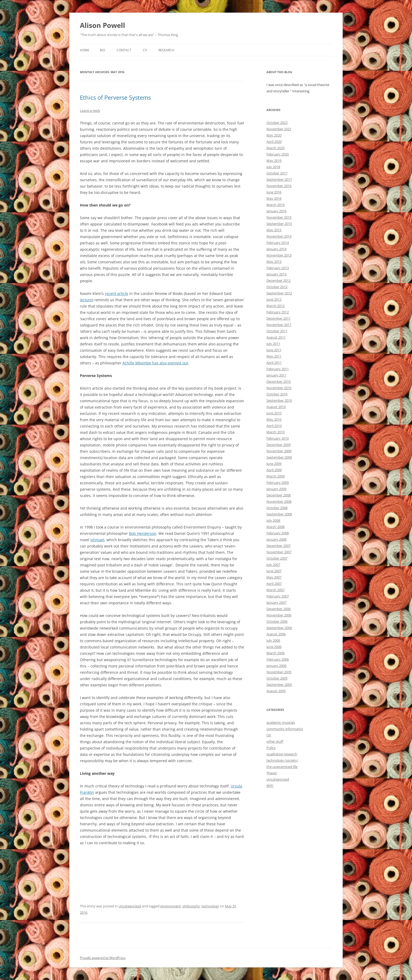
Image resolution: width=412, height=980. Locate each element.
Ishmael (97, 540)
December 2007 (279, 546)
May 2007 (274, 577)
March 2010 (275, 432)
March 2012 (275, 306)
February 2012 (278, 312)
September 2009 (279, 457)
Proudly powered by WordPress (103, 958)
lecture (86, 300)
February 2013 (278, 268)
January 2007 (276, 602)
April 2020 (274, 142)
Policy (271, 748)
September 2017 (279, 179)
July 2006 (273, 640)
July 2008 (273, 520)
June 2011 (274, 350)
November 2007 (279, 552)
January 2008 (276, 539)
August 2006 (276, 634)
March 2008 (275, 527)
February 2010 (278, 438)
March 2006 (275, 653)
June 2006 (274, 647)
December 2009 (279, 445)
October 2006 (277, 621)
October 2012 (277, 287)
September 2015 (279, 224)
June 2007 (274, 571)
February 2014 (278, 243)
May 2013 (274, 262)
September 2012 (279, 293)
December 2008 (279, 495)
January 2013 (276, 274)
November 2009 (279, 451)
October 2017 (277, 173)
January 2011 (276, 375)
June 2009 (274, 464)
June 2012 (274, 299)
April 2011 (274, 363)
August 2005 (276, 691)
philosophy (191, 906)
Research (166, 50)
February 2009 (278, 483)
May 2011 (274, 356)
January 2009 (276, 489)
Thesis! (272, 773)
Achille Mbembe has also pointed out (155, 363)
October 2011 (277, 331)
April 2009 (274, 470)
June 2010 (274, 413)
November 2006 (279, 615)
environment (171, 906)
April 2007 (274, 584)
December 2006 (279, 609)
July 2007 (273, 565)
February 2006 (278, 659)
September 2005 (279, 685)
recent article (117, 293)
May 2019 (274, 160)
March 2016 (275, 205)
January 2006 (276, 666)
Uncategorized (130, 906)
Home (85, 50)
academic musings (281, 722)
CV (145, 50)
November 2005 (279, 672)
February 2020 (278, 154)
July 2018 (273, 167)
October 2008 (277, 508)
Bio (102, 50)
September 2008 (279, 514)
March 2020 (275, 148)
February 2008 (278, 533)
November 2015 (279, 217)
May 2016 (274, 198)
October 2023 (277, 123)
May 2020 (274, 135)
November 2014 (279, 236)
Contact (124, 50)
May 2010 (274, 419)
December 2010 (279, 381)
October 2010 (277, 394)
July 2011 (273, 344)
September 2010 (279, 400)
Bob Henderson (143, 533)
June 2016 (274, 192)
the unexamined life (282, 767)
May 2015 (274, 230)
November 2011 (279, 325)
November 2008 (279, 501)
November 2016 (279, 186)
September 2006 (279, 628)
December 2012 (279, 280)
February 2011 (278, 369)
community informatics (285, 729)
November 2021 (279, 129)
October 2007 (277, 558)
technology (210, 906)
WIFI (270, 786)
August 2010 (276, 407)
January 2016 (276, 211)
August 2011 (276, 337)
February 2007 (278, 596)
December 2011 (279, 318)
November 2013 (279, 255)
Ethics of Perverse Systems (115, 97)
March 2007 (275, 590)
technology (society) (282, 760)
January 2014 (276, 249)
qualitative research (282, 754)
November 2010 (279, 388)
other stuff (275, 741)
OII (269, 735)
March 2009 (275, 476)
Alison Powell (102, 25)
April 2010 (274, 426)
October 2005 (277, 678)
